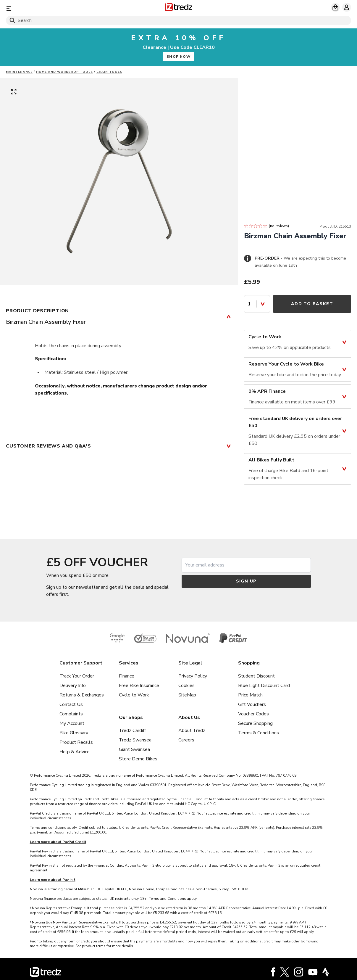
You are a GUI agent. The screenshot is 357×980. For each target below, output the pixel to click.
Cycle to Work (134, 695)
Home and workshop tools (64, 72)
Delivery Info (73, 685)
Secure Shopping (255, 723)
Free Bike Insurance (139, 685)
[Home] (178, 8)
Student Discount (256, 676)
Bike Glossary (74, 733)
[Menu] (63, 8)
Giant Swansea (134, 749)
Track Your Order (77, 676)
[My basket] (335, 7)
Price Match (250, 695)
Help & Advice (75, 752)
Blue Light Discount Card (264, 685)
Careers (186, 740)
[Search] (178, 20)
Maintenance (19, 72)
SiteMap (187, 695)
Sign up (246, 581)
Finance (127, 676)
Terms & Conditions (259, 733)
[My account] (347, 7)
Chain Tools (109, 72)
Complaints (71, 714)
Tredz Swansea (135, 740)
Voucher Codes (253, 714)
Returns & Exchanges (82, 695)
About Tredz (192, 730)
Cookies (186, 685)
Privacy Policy (193, 676)
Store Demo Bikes (138, 759)
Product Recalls (76, 742)
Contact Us (71, 704)
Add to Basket (312, 304)
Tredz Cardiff (132, 730)
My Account (72, 723)
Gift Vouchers (252, 704)
